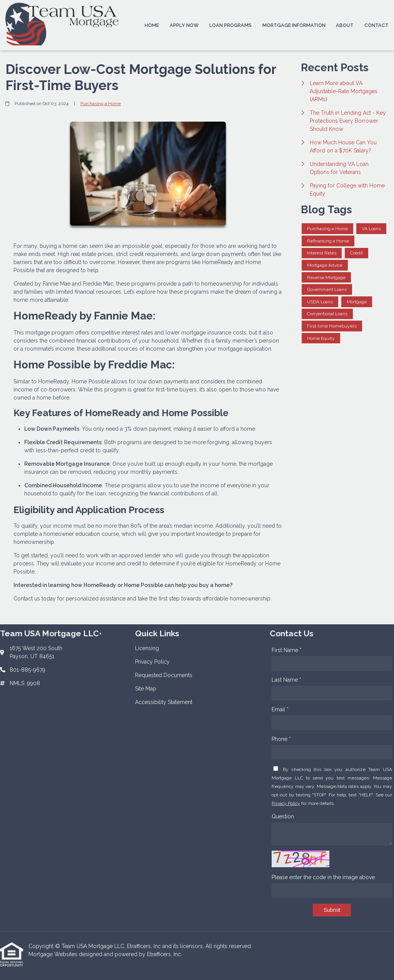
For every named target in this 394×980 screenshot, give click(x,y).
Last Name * (286, 680)
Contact (376, 25)
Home (152, 25)
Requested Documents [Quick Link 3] (164, 675)
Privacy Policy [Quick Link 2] (152, 662)
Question (283, 816)
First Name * (287, 650)
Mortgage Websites (54, 954)
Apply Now (184, 25)
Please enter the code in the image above (323, 877)
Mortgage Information (294, 25)
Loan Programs (230, 25)
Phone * (281, 739)
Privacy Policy (286, 803)
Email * (280, 709)
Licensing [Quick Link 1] (147, 648)
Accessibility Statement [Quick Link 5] (164, 702)
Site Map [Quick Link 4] (146, 689)
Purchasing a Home (101, 104)
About (345, 25)
